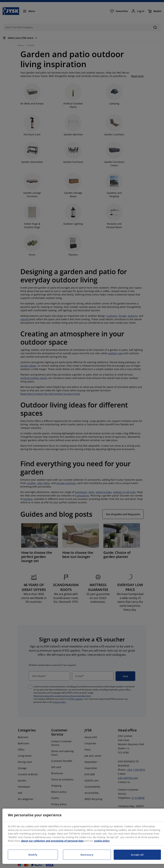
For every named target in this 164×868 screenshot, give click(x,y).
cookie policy (102, 841)
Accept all (137, 855)
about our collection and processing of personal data (52, 841)
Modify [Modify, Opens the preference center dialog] (33, 855)
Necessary (87, 855)
